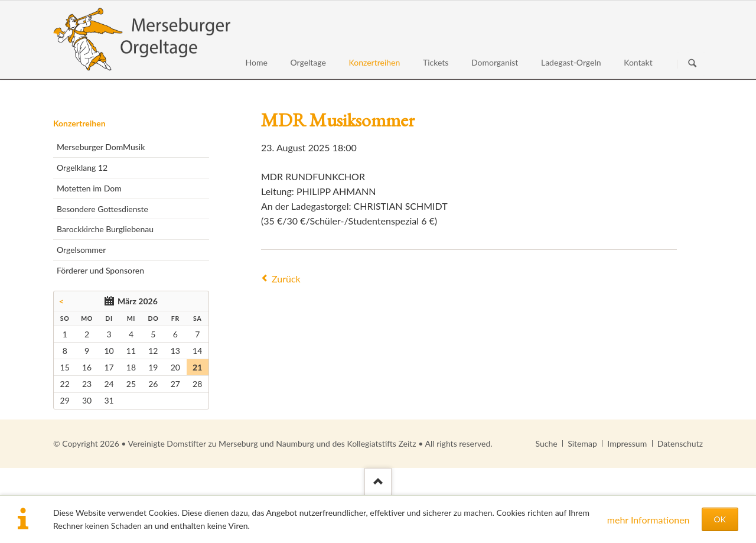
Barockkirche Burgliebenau (105, 229)
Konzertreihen (79, 123)
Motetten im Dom (89, 188)
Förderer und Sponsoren (100, 270)
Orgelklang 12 (82, 168)
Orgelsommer (81, 250)
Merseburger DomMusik (101, 147)
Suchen (692, 64)
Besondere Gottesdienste (102, 209)
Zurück (286, 279)
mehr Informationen (649, 520)
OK (720, 519)
